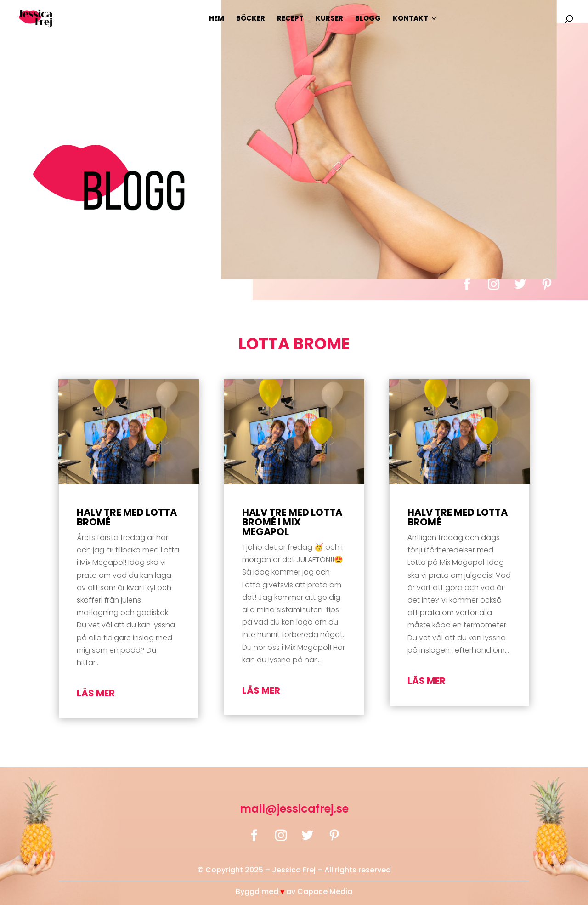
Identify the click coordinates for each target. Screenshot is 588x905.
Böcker (251, 19)
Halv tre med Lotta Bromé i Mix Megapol (292, 522)
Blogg (368, 19)
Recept (290, 19)
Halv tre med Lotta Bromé (127, 517)
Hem (217, 19)
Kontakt (410, 19)
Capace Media (325, 891)
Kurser (329, 19)
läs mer (96, 693)
